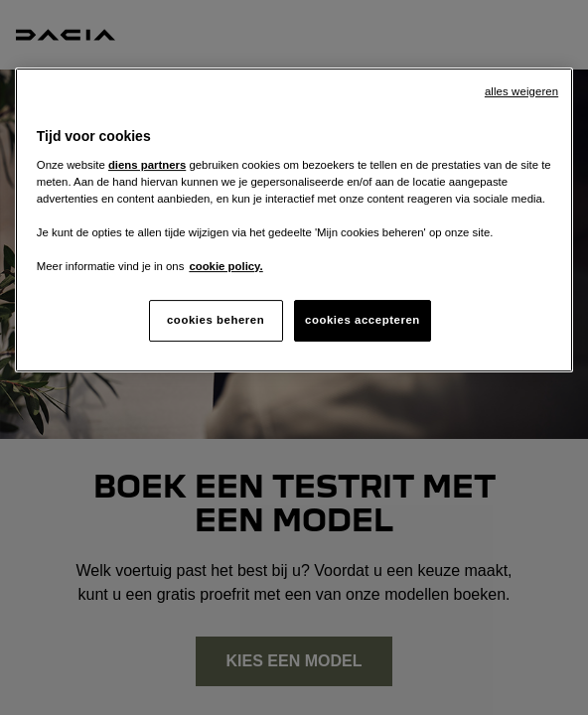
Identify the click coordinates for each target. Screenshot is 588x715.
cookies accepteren (363, 320)
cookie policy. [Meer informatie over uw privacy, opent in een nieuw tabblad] (225, 266)
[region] (294, 220)
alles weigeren (521, 91)
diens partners (147, 165)
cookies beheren (216, 320)
